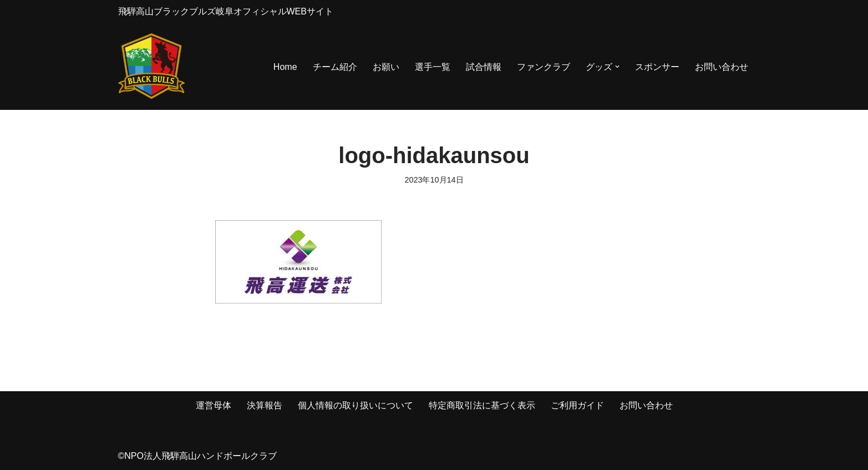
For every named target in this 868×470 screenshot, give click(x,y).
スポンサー (657, 67)
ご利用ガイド (577, 405)
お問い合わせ (722, 67)
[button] (617, 67)
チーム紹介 (335, 67)
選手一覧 (433, 67)
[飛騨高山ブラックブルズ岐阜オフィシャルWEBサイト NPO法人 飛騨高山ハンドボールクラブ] (151, 67)
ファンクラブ (544, 67)
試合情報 (484, 67)
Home (285, 67)
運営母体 (214, 405)
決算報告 (265, 405)
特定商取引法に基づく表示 (482, 405)
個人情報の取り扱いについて (356, 405)
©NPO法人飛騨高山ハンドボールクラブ (197, 456)
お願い (386, 67)
